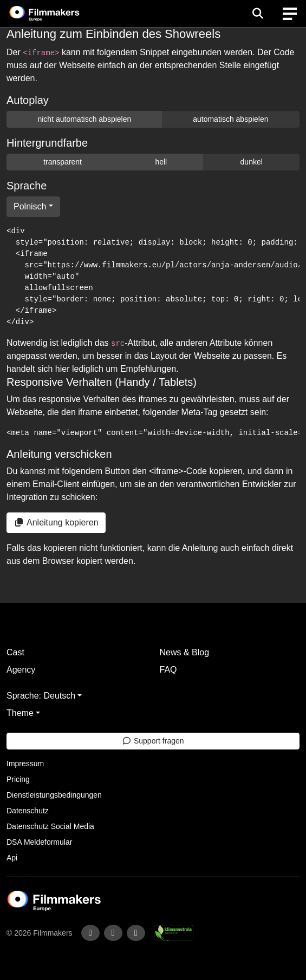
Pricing (18, 779)
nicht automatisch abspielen (84, 119)
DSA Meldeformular (39, 842)
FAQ (168, 670)
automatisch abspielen (230, 119)
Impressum (25, 764)
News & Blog (185, 652)
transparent (63, 162)
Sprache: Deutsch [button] (41, 696)
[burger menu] (290, 14)
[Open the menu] (258, 14)
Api (12, 858)
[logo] (57, 14)
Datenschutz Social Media (50, 826)
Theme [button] (20, 713)
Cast (15, 652)
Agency (21, 670)
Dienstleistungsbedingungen (54, 795)
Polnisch (30, 206)
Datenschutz (28, 811)
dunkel (252, 162)
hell (161, 162)
